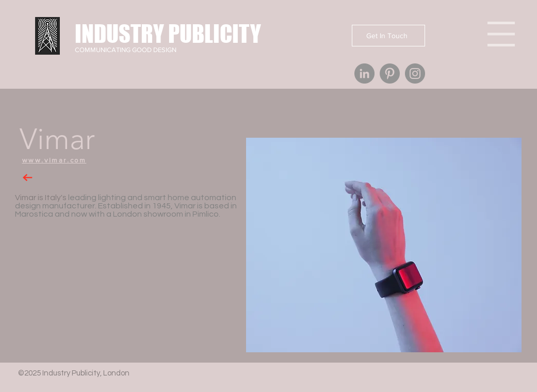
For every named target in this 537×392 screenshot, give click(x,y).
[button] (384, 245)
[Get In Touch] (388, 36)
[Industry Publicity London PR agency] (364, 73)
